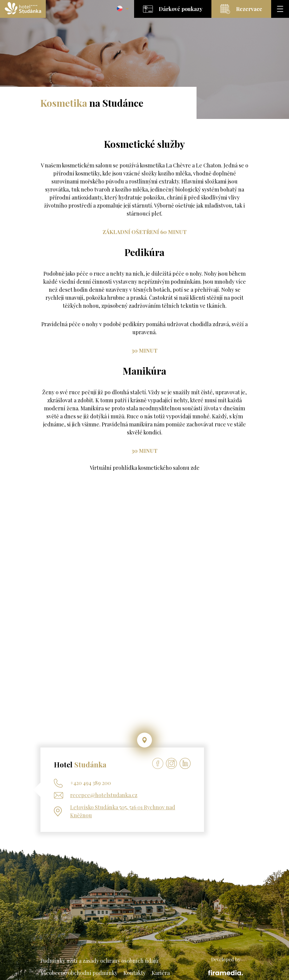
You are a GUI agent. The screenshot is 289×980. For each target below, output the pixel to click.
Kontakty (135, 973)
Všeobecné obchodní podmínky (79, 973)
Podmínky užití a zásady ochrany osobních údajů (99, 961)
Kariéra (161, 973)
